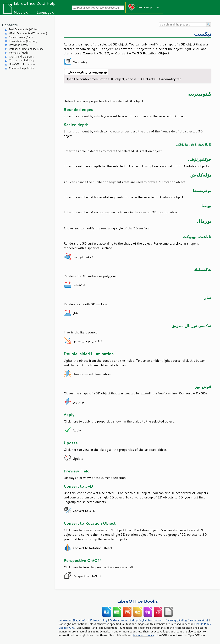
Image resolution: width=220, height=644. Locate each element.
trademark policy (144, 635)
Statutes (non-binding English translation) (136, 620)
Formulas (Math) (19, 53)
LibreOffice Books (137, 601)
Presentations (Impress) (23, 41)
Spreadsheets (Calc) (21, 37)
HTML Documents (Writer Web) (28, 33)
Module (19, 12)
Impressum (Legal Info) (73, 620)
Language (44, 12)
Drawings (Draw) (19, 45)
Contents (10, 25)
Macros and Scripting (21, 60)
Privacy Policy (99, 620)
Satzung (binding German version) (187, 620)
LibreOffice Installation (23, 64)
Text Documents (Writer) (24, 29)
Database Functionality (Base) (27, 49)
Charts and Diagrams (21, 57)
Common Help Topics (21, 68)
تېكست (203, 34)
